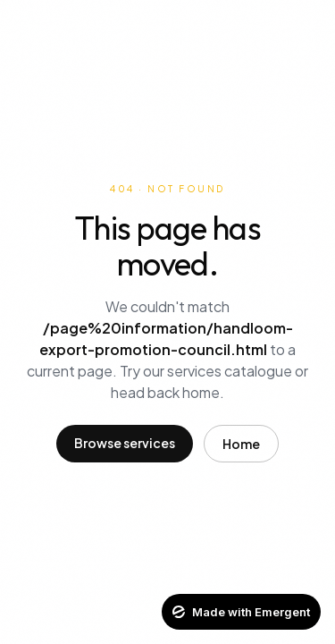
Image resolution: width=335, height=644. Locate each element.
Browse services (125, 443)
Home (241, 444)
